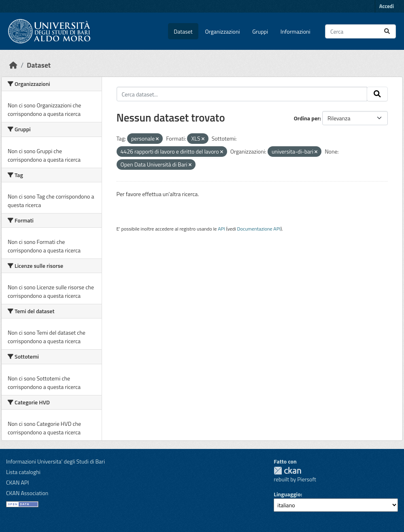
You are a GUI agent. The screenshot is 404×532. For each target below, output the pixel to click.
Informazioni (296, 31)
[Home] (13, 65)
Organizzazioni (223, 31)
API (221, 229)
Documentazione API (259, 229)
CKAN (287, 471)
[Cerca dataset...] (360, 31)
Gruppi (260, 31)
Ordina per (307, 118)
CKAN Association (27, 493)
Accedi (387, 6)
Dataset (183, 31)
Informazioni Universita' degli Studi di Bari (55, 461)
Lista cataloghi (23, 472)
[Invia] (387, 31)
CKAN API (18, 482)
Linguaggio (287, 494)
